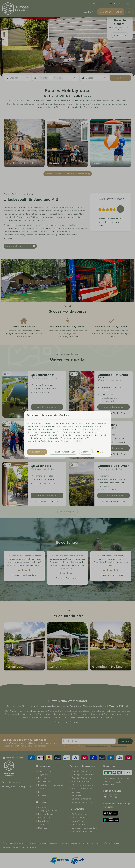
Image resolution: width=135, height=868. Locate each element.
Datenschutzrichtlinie (71, 441)
